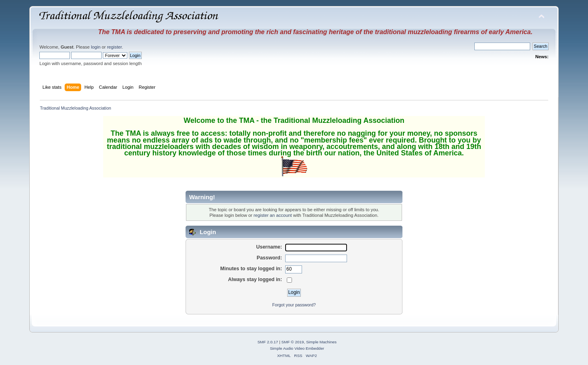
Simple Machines (321, 342)
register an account (273, 215)
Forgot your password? (294, 305)
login (96, 47)
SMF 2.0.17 (268, 342)
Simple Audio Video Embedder (297, 348)
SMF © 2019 (293, 342)
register (114, 47)
